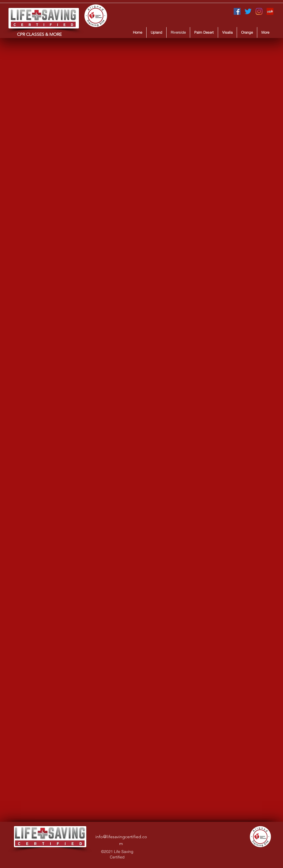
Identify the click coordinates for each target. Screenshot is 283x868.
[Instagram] (259, 11)
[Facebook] (237, 11)
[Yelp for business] (270, 11)
